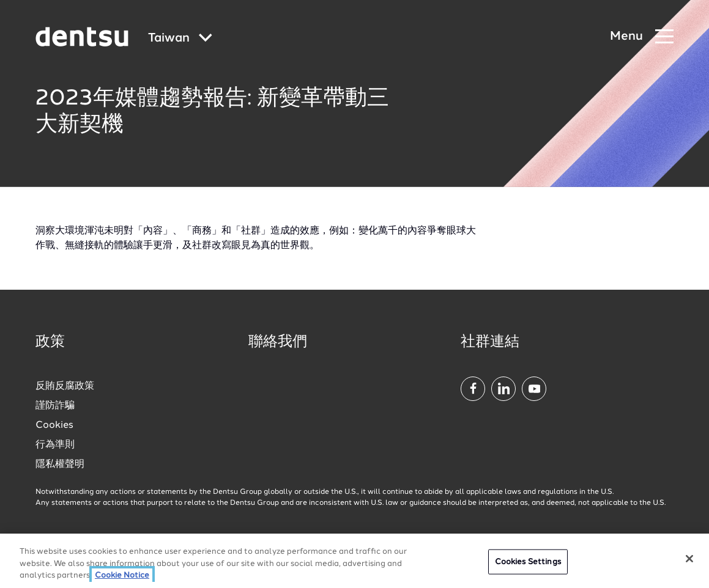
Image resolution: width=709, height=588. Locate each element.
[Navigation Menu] (642, 37)
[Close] (689, 559)
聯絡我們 (278, 342)
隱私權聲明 (60, 465)
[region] (354, 561)
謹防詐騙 (55, 406)
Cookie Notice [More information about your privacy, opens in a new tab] (122, 575)
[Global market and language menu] (180, 39)
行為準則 (55, 445)
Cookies (54, 425)
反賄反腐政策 (65, 386)
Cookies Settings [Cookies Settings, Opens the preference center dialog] (528, 561)
